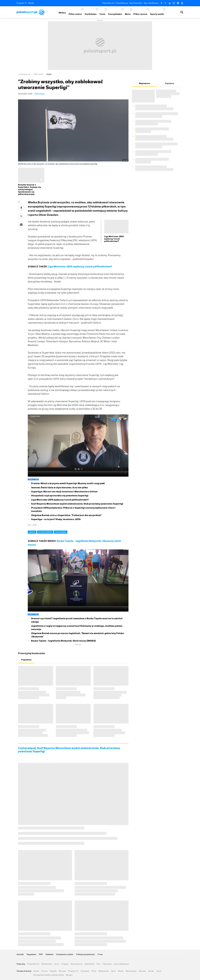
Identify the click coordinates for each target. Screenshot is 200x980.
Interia (36, 971)
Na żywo (62, 971)
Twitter (165, 3)
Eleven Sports (76, 964)
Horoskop (85, 971)
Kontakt (20, 955)
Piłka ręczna (140, 14)
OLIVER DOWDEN (45, 532)
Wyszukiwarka (182, 12)
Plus (98, 964)
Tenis (102, 14)
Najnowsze (145, 83)
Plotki (94, 971)
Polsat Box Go (108, 3)
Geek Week (90, 964)
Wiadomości (47, 964)
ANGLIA (32, 532)
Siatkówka (91, 14)
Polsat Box (107, 964)
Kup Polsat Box (136, 3)
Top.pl (159, 971)
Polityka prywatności (85, 955)
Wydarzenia (104, 971)
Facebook (161, 3)
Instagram (174, 3)
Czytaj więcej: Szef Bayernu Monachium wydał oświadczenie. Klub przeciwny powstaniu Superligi (69, 750)
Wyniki (31, 3)
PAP (41, 955)
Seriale (151, 971)
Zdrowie (142, 971)
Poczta (44, 971)
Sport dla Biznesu (151, 3)
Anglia (49, 74)
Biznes (121, 971)
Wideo (62, 13)
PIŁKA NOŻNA (61, 532)
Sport (57, 964)
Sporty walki (157, 14)
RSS (182, 3)
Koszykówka (115, 14)
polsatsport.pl (24, 74)
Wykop (21, 225)
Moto (128, 14)
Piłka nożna (75, 14)
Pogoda (65, 964)
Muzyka (69, 975)
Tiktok (178, 3)
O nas (100, 955)
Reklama (49, 955)
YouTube (170, 3)
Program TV (22, 3)
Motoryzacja (131, 971)
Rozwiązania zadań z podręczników (49, 975)
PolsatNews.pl (122, 3)
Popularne (26, 660)
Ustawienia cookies (65, 955)
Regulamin (31, 955)
